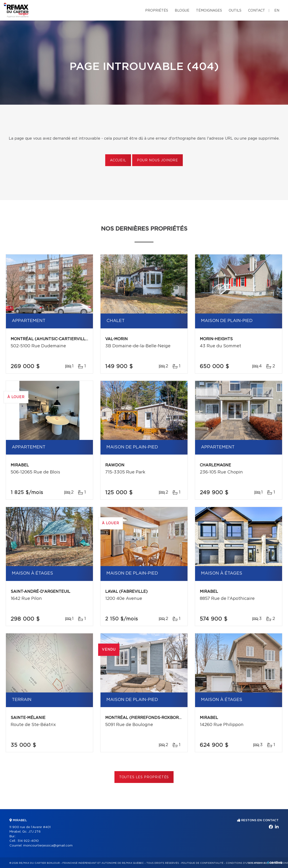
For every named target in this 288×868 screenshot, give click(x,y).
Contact (257, 11)
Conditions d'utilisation (244, 863)
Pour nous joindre (157, 160)
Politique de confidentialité (202, 863)
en (277, 11)
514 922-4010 (28, 841)
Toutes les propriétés (144, 777)
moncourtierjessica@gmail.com (48, 846)
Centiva (275, 862)
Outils (235, 11)
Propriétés (157, 11)
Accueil (118, 160)
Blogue (182, 11)
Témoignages (209, 11)
